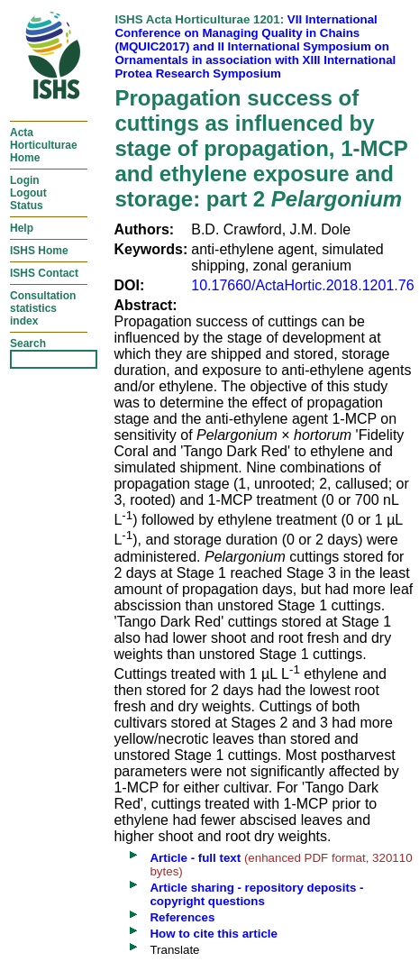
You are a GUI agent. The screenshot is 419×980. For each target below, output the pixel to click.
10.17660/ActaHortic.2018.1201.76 (302, 285)
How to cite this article (213, 934)
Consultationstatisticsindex (43, 308)
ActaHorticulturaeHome (44, 145)
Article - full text (195, 858)
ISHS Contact (44, 273)
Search (28, 343)
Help (22, 228)
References (182, 917)
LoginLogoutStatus (28, 193)
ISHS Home (39, 251)
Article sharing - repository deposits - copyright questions (256, 894)
